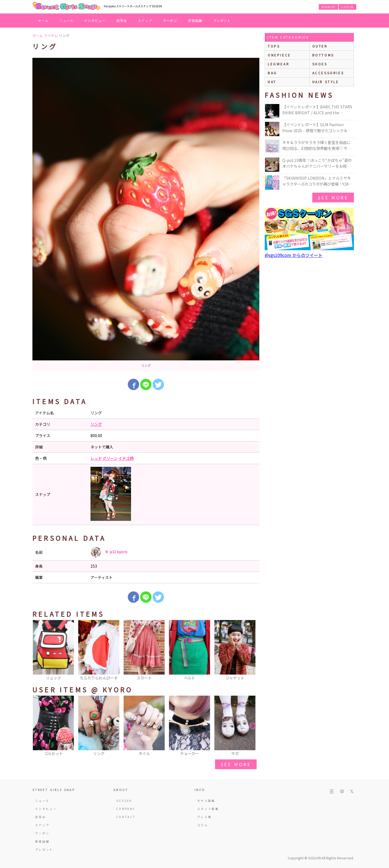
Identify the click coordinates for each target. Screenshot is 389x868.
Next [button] (253, 651)
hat (272, 82)
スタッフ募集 (208, 809)
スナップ (145, 20)
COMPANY (126, 809)
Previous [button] (39, 651)
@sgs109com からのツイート (294, 255)
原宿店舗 (195, 20)
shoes (320, 64)
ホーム (43, 20)
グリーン (110, 458)
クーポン (170, 20)
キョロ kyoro (109, 552)
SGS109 (124, 801)
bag (272, 73)
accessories (328, 73)
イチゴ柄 (126, 458)
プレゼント (222, 20)
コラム (203, 825)
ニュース (66, 20)
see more (236, 764)
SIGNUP (328, 7)
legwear (279, 64)
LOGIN (348, 7)
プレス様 (204, 817)
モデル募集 (206, 801)
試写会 (122, 20)
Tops (274, 46)
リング (96, 424)
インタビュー (95, 20)
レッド (96, 458)
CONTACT (126, 817)
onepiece (279, 55)
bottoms (323, 55)
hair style (326, 82)
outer (320, 46)
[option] (146, 214)
